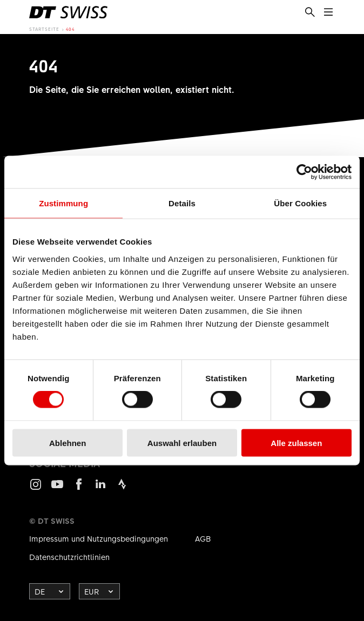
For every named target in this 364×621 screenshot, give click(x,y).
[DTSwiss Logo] (68, 12)
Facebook (79, 489)
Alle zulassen (296, 443)
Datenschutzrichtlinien (69, 557)
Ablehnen (68, 443)
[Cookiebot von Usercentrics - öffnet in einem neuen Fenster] (304, 172)
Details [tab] (182, 203)
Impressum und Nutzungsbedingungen (99, 538)
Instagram (36, 489)
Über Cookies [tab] (300, 203)
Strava (122, 489)
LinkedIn (100, 489)
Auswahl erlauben (182, 443)
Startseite (44, 29)
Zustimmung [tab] (63, 203)
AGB (203, 538)
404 (70, 29)
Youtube (57, 489)
